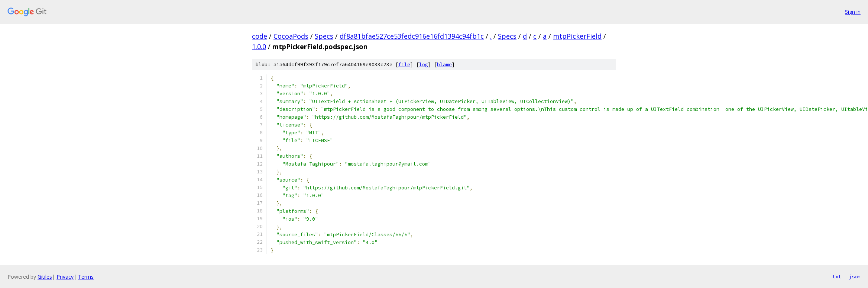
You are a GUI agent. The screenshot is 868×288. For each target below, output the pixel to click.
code (260, 36)
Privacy (65, 277)
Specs (324, 36)
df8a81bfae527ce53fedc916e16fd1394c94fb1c (412, 36)
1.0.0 (259, 47)
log (424, 65)
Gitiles (45, 277)
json (855, 276)
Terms (86, 277)
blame (444, 65)
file (404, 65)
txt (837, 276)
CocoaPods (291, 36)
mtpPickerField (577, 36)
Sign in (853, 12)
